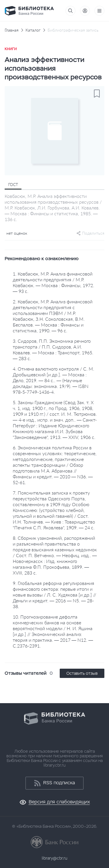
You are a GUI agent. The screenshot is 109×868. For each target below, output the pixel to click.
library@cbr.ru (54, 858)
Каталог (33, 30)
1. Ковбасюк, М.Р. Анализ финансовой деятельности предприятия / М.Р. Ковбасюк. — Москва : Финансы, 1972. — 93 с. (53, 282)
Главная (12, 30)
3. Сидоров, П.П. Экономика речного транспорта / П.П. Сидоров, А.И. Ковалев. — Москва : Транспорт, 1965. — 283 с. (53, 350)
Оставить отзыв (82, 673)
